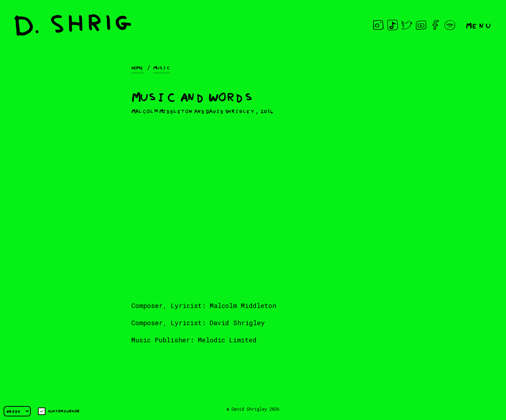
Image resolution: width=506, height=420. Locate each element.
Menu (479, 25)
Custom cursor (59, 411)
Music (162, 67)
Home (138, 67)
